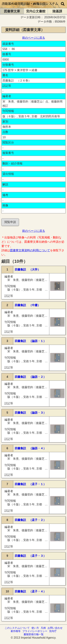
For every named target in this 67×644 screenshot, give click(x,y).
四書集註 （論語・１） (30, 341)
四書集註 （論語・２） (30, 377)
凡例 (43, 628)
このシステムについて (17, 628)
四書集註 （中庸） (28, 305)
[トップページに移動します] (30, 6)
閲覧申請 (10, 222)
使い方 (35, 628)
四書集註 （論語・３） (30, 413)
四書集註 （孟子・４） (30, 591)
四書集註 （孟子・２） (30, 520)
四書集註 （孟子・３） (30, 556)
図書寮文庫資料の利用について (30, 250)
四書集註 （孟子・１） (30, 484)
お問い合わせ (55, 628)
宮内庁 (53, 631)
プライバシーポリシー (35, 631)
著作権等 (16, 631)
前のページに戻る (34, 38)
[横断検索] (63, 4)
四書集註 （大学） (28, 270)
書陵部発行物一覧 (34, 634)
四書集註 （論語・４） (30, 448)
